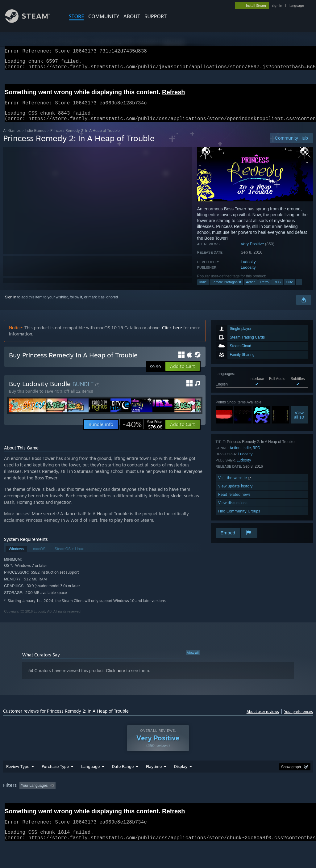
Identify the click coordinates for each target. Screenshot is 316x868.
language (297, 6)
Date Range (123, 782)
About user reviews (263, 719)
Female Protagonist (226, 289)
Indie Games (35, 138)
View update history (235, 493)
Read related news (234, 502)
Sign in (11, 305)
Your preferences (299, 719)
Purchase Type (55, 782)
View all (193, 660)
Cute (289, 289)
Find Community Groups (239, 518)
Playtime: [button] (144, 802)
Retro (265, 289)
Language (90, 782)
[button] (183, 374)
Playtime (154, 782)
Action (251, 289)
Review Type (18, 782)
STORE (76, 16)
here (121, 678)
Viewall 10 (299, 422)
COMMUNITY (104, 16)
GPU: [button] (293, 802)
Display (181, 782)
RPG (277, 289)
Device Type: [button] (15, 810)
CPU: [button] (272, 802)
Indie (203, 289)
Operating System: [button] (240, 802)
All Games (12, 138)
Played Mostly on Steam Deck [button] (189, 802)
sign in (277, 6)
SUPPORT (156, 16)
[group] (158, 806)
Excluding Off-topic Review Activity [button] (97, 802)
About (132, 16)
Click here (172, 335)
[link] (143, 432)
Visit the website (235, 485)
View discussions (233, 510)
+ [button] (299, 289)
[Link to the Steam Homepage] (32, 21)
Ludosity (248, 269)
